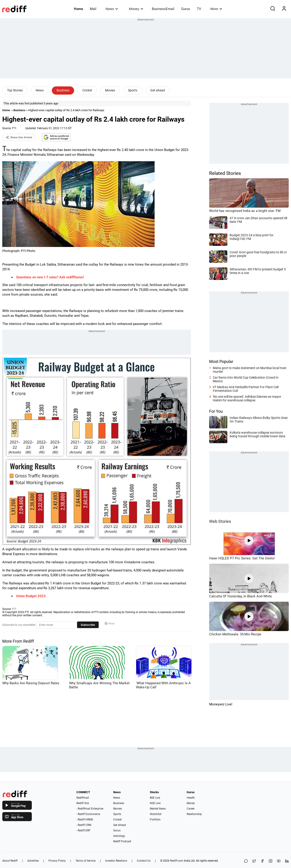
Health (191, 798)
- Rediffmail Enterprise (90, 809)
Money (136, 9)
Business (63, 90)
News (112, 9)
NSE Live (155, 803)
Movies (110, 90)
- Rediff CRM (84, 825)
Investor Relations (116, 861)
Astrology (119, 836)
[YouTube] (279, 861)
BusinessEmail (163, 9)
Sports (133, 90)
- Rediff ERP (83, 830)
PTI (14, 128)
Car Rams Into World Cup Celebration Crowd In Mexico (246, 379)
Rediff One (83, 803)
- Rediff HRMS (85, 820)
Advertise (33, 861)
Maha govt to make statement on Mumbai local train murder (250, 370)
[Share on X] (254, 861)
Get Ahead (120, 825)
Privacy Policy (57, 861)
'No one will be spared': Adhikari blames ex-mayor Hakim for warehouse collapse (247, 398)
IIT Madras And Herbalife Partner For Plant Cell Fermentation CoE (246, 389)
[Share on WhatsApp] (246, 861)
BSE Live (155, 798)
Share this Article (19, 137)
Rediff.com (177, 861)
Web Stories (220, 521)
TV (199, 9)
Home (78, 9)
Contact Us (144, 861)
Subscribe (88, 625)
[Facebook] (262, 861)
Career (191, 809)
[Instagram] (271, 861)
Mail (93, 9)
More (216, 9)
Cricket (87, 90)
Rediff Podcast (122, 841)
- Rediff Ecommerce (88, 814)
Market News (158, 809)
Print (110, 624)
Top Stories (15, 90)
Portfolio (155, 820)
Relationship (194, 814)
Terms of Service (85, 861)
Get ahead (158, 90)
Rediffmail (83, 798)
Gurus (186, 9)
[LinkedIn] (287, 861)
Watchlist (156, 814)
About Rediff (10, 861)
